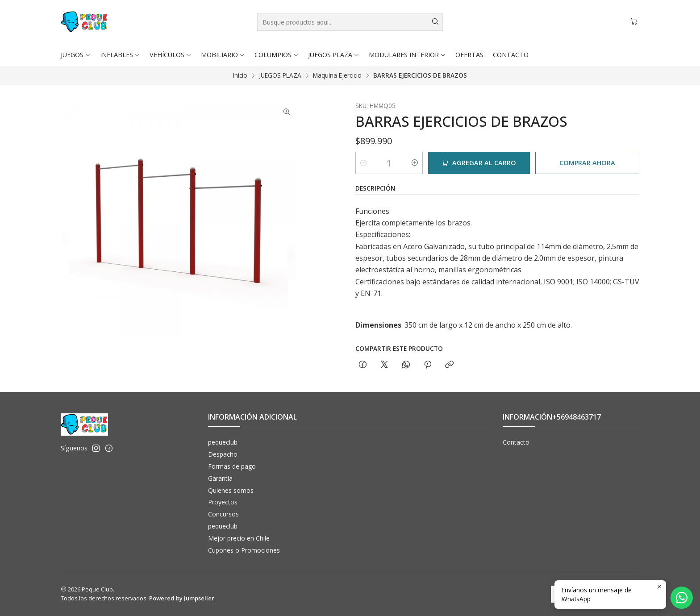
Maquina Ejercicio (337, 75)
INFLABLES (120, 55)
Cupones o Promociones (244, 550)
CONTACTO (511, 55)
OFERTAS (469, 55)
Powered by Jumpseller (182, 598)
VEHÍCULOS (171, 55)
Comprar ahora (587, 163)
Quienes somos (231, 490)
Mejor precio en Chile (239, 538)
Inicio (240, 75)
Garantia (220, 478)
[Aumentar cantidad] (415, 163)
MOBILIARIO (223, 55)
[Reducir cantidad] (363, 163)
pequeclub (223, 442)
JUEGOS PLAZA (334, 55)
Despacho (223, 454)
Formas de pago (232, 466)
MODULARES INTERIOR (407, 55)
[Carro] (634, 22)
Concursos (223, 514)
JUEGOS (76, 55)
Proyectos (223, 502)
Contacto (516, 442)
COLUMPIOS (277, 55)
